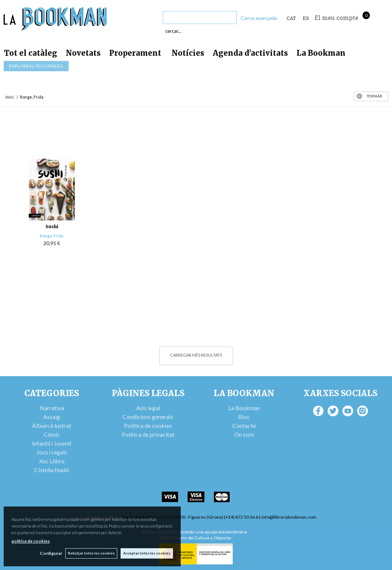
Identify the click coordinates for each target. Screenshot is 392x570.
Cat (291, 18)
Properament (136, 53)
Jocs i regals (52, 452)
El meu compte (337, 18)
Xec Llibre (52, 461)
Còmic (52, 434)
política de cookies (31, 541)
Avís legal (148, 408)
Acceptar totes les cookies (147, 553)
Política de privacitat (148, 434)
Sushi (52, 226)
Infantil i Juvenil (52, 443)
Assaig (52, 417)
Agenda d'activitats (250, 53)
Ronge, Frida (52, 236)
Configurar (50, 553)
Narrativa (52, 408)
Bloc (244, 417)
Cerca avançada (259, 18)
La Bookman (321, 53)
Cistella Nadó (52, 470)
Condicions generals (148, 417)
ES (306, 18)
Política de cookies (148, 425)
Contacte (244, 425)
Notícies (188, 53)
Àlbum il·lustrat (52, 425)
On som (244, 434)
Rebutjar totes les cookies (91, 553)
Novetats (83, 53)
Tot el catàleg (31, 53)
